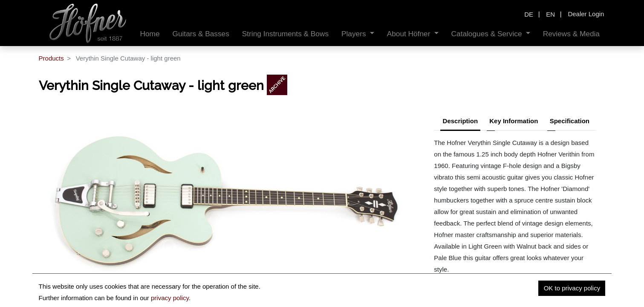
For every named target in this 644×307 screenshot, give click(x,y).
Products (51, 58)
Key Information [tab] (514, 121)
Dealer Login (586, 14)
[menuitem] (150, 34)
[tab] (570, 122)
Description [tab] (461, 121)
